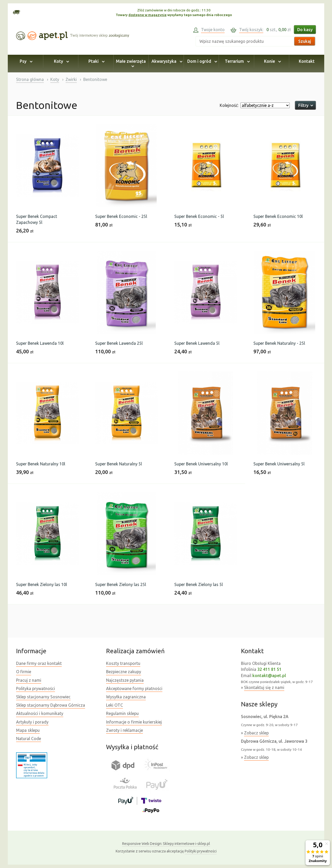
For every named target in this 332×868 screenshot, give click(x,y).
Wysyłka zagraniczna (126, 697)
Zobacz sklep (256, 733)
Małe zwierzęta (131, 64)
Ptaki (96, 61)
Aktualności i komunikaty (40, 713)
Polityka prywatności (36, 688)
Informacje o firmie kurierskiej (134, 722)
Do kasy (305, 30)
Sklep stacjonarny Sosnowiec (43, 697)
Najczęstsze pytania (125, 680)
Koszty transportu (123, 663)
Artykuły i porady (32, 722)
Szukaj (305, 41)
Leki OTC (115, 705)
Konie (272, 61)
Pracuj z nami (29, 680)
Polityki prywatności (201, 851)
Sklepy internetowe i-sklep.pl (166, 844)
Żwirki (71, 79)
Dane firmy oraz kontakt (39, 663)
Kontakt (307, 61)
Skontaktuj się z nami (264, 687)
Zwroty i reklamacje (125, 730)
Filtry (305, 105)
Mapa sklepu (28, 730)
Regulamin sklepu (122, 713)
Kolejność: (229, 105)
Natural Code (29, 739)
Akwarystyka (166, 61)
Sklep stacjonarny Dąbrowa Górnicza (51, 705)
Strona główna (30, 79)
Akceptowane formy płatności (134, 688)
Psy (25, 61)
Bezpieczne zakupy (124, 672)
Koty (61, 61)
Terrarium (237, 61)
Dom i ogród (201, 61)
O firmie (24, 672)
